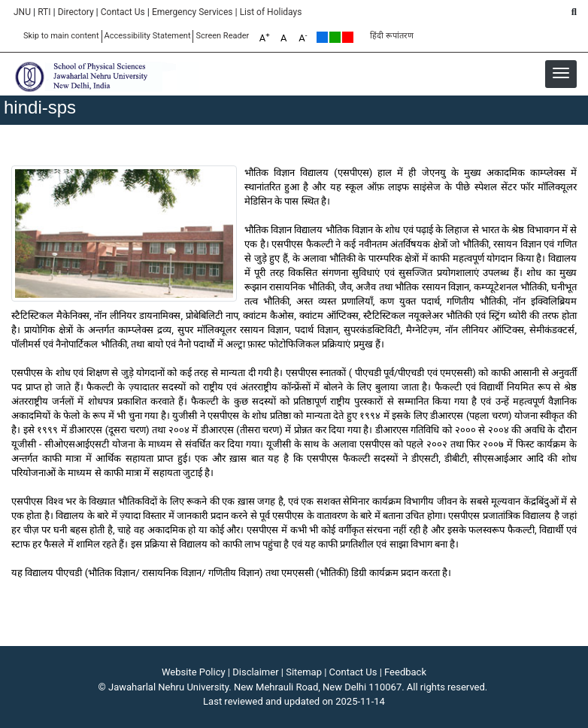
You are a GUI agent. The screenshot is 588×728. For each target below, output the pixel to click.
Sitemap (304, 672)
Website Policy (194, 672)
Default (322, 37)
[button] (561, 73)
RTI (44, 12)
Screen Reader (222, 36)
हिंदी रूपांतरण (392, 36)
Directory (76, 12)
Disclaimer (255, 672)
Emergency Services (192, 12)
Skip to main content (61, 36)
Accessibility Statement (148, 36)
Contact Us (123, 12)
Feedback (405, 672)
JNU (22, 12)
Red (348, 37)
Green (335, 37)
